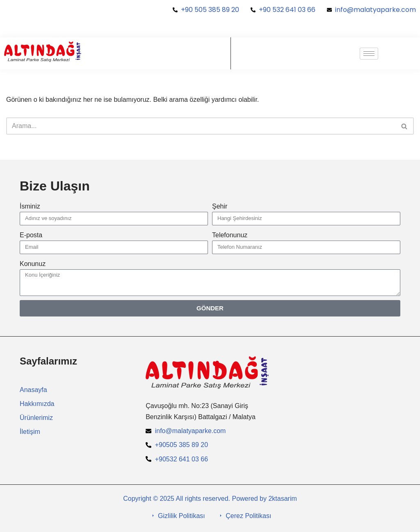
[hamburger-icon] (369, 54)
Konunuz (33, 264)
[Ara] (201, 126)
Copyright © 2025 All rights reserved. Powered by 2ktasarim (210, 499)
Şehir (220, 206)
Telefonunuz (230, 235)
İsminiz (30, 206)
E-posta (31, 235)
